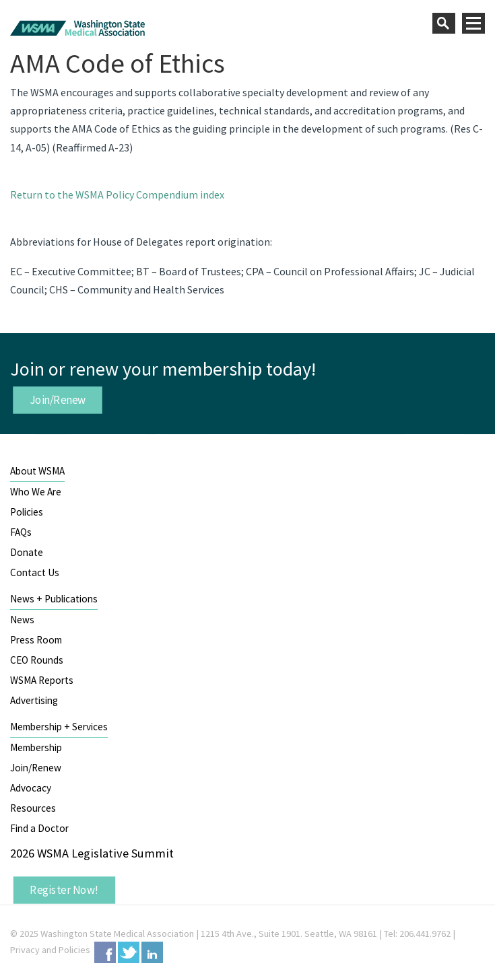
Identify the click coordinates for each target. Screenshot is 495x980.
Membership (36, 747)
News (22, 620)
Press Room (36, 640)
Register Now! (64, 890)
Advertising (34, 700)
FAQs (21, 532)
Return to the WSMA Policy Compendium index (117, 195)
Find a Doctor (39, 828)
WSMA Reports (42, 680)
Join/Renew (58, 400)
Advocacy (31, 788)
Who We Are (36, 492)
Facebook (105, 952)
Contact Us (35, 572)
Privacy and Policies (50, 950)
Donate (27, 552)
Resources (33, 808)
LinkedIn (152, 952)
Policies (27, 512)
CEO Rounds (37, 660)
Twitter (129, 952)
